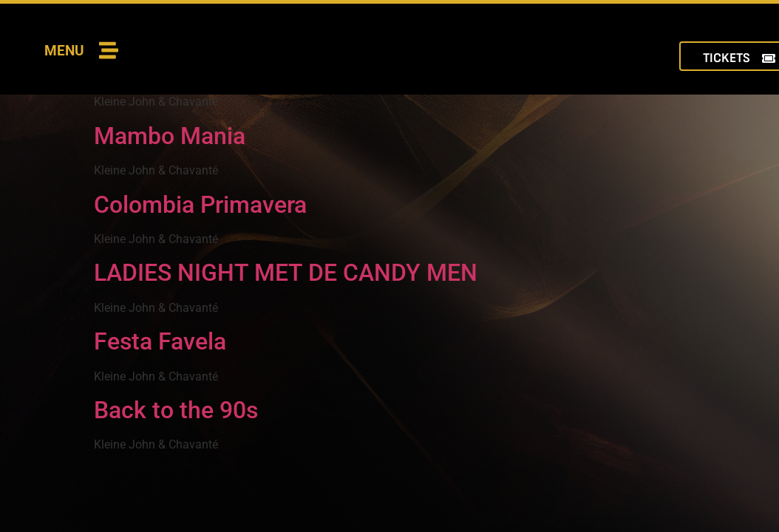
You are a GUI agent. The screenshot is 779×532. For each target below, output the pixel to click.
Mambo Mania (170, 136)
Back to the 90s (176, 410)
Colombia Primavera (200, 205)
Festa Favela (160, 341)
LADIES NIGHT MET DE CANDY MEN (286, 273)
